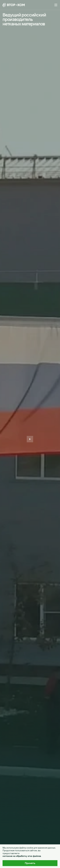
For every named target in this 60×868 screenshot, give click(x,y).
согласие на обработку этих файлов (22, 856)
